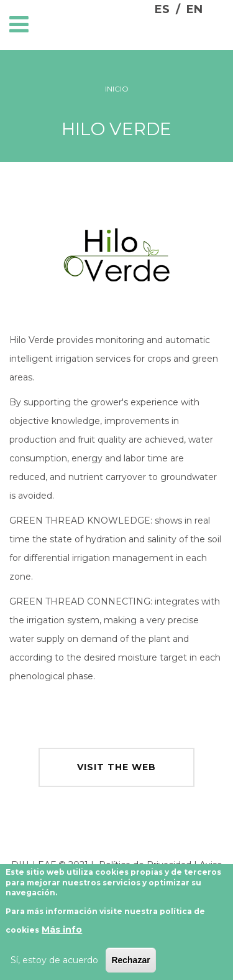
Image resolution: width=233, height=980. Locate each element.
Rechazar (130, 965)
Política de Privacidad (145, 865)
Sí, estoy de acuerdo (54, 965)
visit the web (116, 767)
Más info (62, 935)
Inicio (117, 89)
